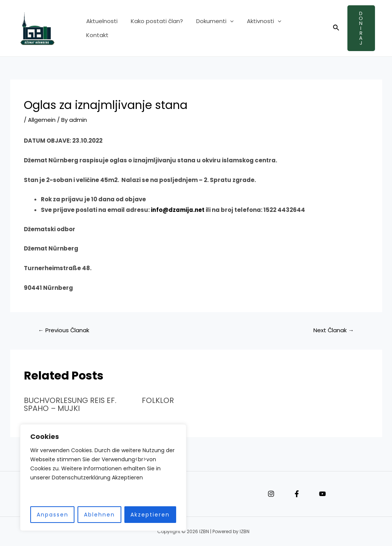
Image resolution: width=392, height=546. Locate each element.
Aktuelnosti (101, 28)
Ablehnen (95, 515)
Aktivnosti (257, 28)
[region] (98, 478)
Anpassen (48, 515)
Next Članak (333, 330)
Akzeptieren (145, 515)
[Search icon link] (332, 28)
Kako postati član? (154, 28)
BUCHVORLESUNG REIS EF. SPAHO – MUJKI (71, 404)
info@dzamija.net (178, 210)
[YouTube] (322, 493)
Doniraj (359, 28)
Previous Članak (64, 330)
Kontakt (297, 28)
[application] (225, 28)
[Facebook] (297, 493)
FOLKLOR (158, 400)
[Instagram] (271, 493)
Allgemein (42, 120)
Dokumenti (210, 28)
